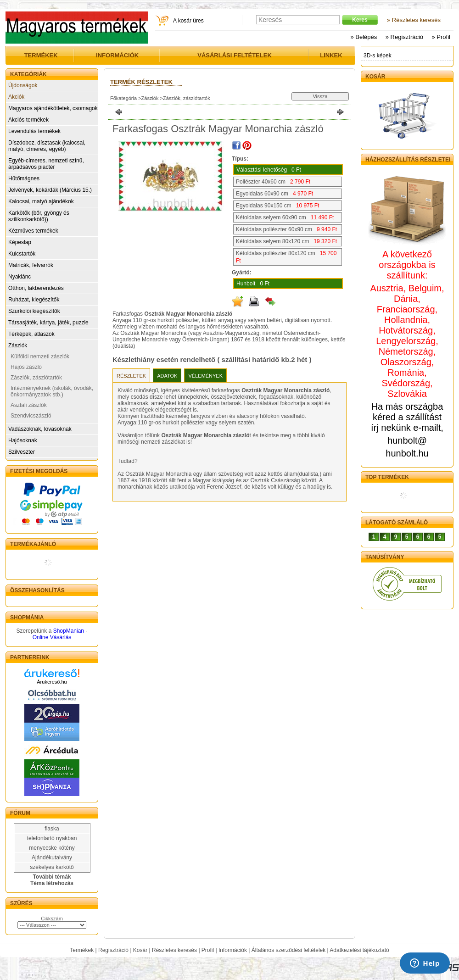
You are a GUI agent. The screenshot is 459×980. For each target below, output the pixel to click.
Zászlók (18, 345)
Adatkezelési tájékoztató (359, 950)
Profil (208, 950)
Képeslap (20, 242)
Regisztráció (113, 950)
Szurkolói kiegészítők (34, 311)
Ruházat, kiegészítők (34, 300)
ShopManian (69, 631)
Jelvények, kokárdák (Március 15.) (50, 190)
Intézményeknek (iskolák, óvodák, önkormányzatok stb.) (52, 391)
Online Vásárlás (52, 637)
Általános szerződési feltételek (288, 950)
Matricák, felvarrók (31, 265)
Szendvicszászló (31, 416)
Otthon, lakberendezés (36, 288)
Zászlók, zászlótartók (36, 378)
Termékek (82, 950)
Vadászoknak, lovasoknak (40, 429)
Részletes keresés (174, 950)
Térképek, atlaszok (31, 334)
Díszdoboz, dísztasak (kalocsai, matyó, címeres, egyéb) (47, 146)
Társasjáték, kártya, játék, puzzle (48, 323)
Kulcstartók (22, 254)
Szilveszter (22, 452)
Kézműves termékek (33, 231)
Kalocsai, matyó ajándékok (41, 201)
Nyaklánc (20, 277)
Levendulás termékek (34, 131)
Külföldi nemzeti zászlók (40, 356)
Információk (233, 950)
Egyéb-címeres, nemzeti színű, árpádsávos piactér (46, 164)
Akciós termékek (28, 120)
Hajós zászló (26, 367)
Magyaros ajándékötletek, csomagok (53, 108)
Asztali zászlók (29, 405)
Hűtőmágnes (24, 178)
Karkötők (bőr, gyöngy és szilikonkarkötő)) (39, 216)
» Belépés (364, 37)
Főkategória (123, 98)
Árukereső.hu (52, 682)
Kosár (140, 950)
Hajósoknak (23, 440)
